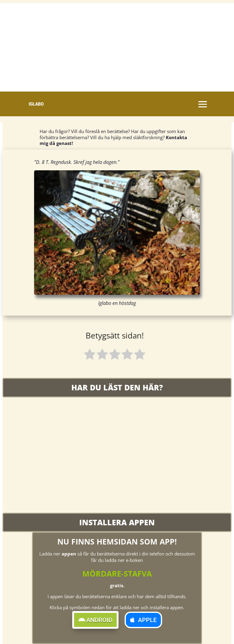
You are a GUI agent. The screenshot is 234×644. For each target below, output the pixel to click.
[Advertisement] (117, 46)
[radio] (90, 355)
